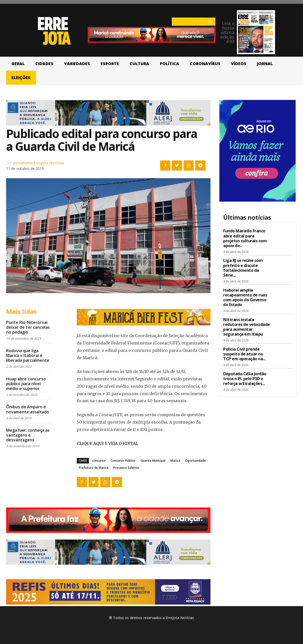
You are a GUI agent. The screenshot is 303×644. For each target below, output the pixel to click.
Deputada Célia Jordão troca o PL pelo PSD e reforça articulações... (245, 379)
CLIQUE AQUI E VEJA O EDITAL (107, 443)
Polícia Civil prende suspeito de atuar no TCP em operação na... (244, 354)
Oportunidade (195, 461)
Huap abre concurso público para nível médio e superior (26, 384)
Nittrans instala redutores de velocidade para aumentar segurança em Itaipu (247, 327)
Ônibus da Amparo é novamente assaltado (28, 409)
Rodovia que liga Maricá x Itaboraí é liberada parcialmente (28, 355)
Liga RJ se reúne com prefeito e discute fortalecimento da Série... (243, 268)
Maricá (175, 461)
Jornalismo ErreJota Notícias (39, 163)
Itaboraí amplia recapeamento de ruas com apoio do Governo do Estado (245, 297)
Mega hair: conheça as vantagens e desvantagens (28, 435)
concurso (99, 461)
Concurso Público (123, 461)
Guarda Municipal (153, 461)
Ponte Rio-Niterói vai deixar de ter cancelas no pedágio (28, 327)
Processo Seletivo (126, 468)
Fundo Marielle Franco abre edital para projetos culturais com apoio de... (245, 238)
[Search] (210, 22)
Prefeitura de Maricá (94, 468)
